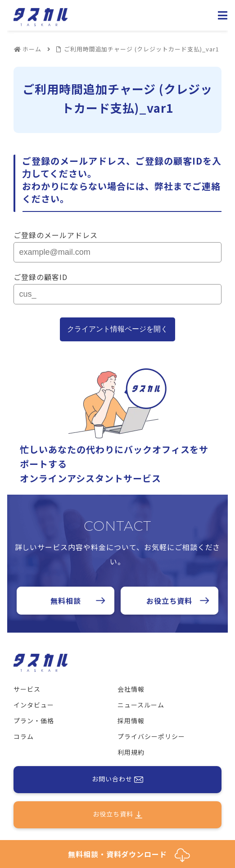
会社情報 (131, 689)
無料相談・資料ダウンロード (129, 855)
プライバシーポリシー (151, 736)
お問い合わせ (117, 780)
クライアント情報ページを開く (117, 329)
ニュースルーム (141, 705)
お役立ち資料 (169, 601)
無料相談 (66, 601)
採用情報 (131, 721)
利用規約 (131, 752)
